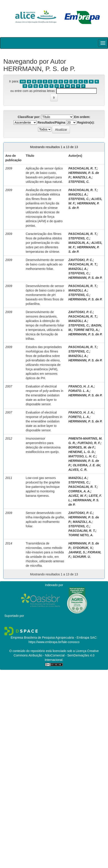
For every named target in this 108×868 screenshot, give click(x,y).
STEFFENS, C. (79, 182)
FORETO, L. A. (79, 417)
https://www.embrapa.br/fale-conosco (54, 642)
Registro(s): (86, 122)
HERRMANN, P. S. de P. (85, 278)
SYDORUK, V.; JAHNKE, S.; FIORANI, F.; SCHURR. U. (85, 552)
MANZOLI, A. (82, 177)
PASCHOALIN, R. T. (83, 168)
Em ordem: (82, 117)
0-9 (23, 82)
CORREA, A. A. (79, 491)
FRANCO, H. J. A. (81, 386)
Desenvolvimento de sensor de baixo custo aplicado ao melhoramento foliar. (45, 264)
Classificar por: (29, 117)
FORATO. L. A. (79, 391)
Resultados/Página (51, 122)
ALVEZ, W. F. (78, 496)
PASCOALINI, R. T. (82, 531)
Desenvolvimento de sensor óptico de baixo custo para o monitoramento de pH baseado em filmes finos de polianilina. (45, 295)
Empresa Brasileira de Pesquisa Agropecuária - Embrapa (50, 638)
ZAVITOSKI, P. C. (81, 260)
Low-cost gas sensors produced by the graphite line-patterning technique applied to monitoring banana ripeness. (43, 487)
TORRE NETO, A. (86, 330)
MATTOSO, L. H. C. (82, 456)
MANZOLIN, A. (79, 243)
